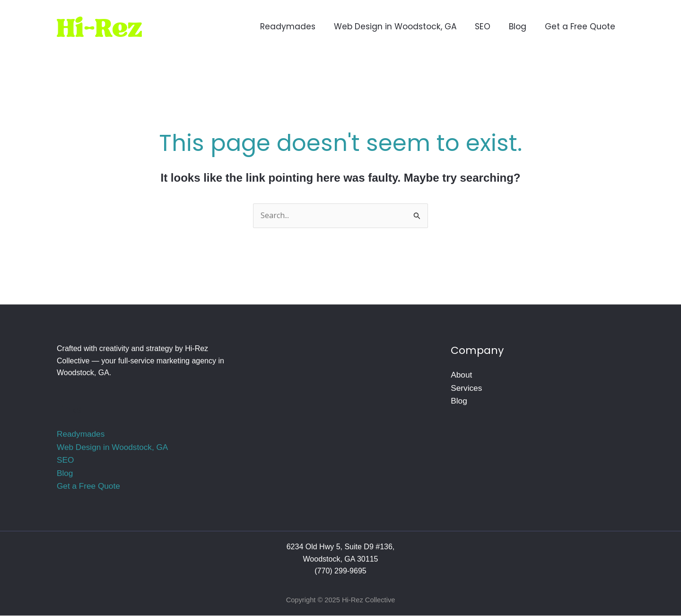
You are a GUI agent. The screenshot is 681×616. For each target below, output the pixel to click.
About (461, 375)
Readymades (81, 434)
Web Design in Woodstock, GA (113, 447)
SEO (65, 460)
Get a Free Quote (88, 486)
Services (466, 388)
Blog (65, 473)
